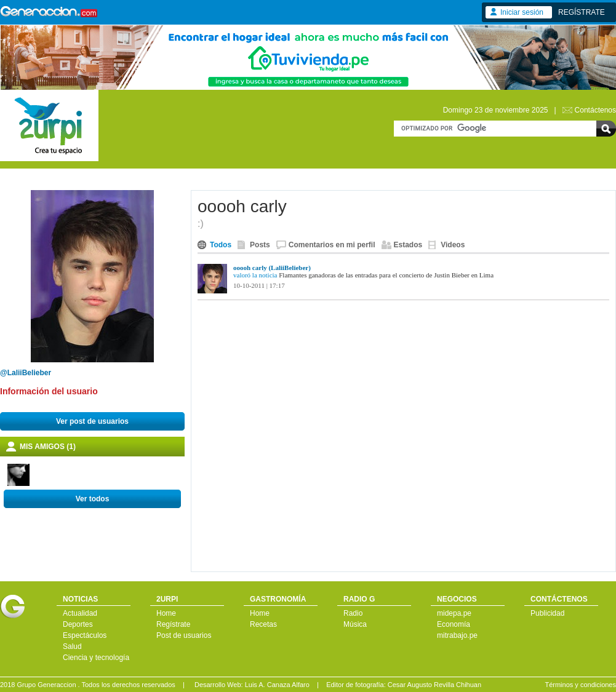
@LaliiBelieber (26, 373)
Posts (260, 245)
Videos (453, 245)
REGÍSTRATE (582, 12)
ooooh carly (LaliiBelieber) (272, 268)
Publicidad (547, 613)
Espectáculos (85, 635)
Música (355, 624)
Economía (454, 624)
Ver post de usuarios (92, 421)
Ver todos (93, 499)
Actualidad (80, 613)
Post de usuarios (184, 635)
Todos (221, 245)
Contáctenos (595, 110)
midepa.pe (454, 613)
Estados (408, 245)
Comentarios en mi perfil (332, 245)
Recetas (263, 624)
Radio (353, 613)
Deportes (78, 624)
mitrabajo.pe (457, 635)
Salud (72, 646)
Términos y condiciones (580, 685)
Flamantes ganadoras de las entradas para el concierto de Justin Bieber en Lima (386, 275)
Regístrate (173, 624)
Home (166, 613)
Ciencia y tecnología (96, 658)
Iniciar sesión (522, 12)
